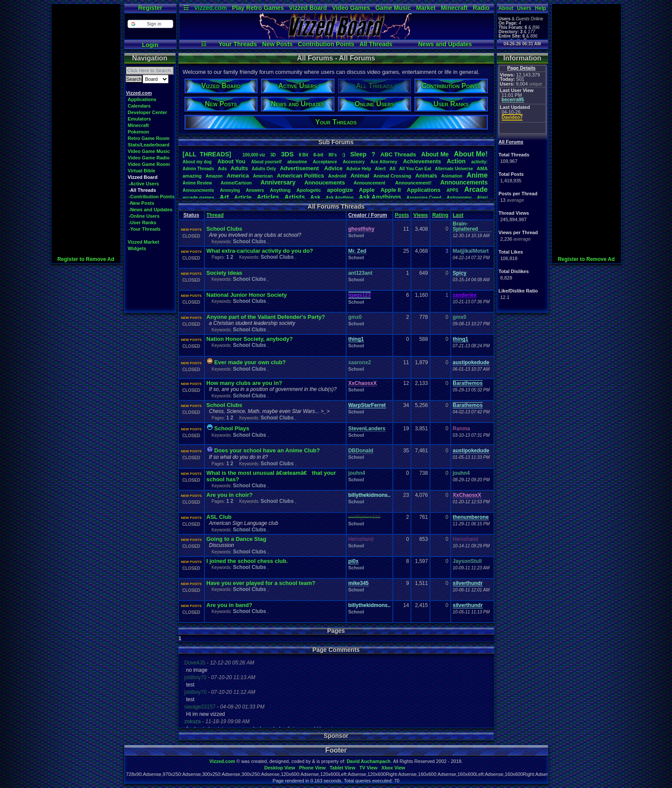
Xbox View (393, 768)
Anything (280, 190)
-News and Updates (151, 210)
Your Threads (237, 44)
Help (541, 8)
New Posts (278, 44)
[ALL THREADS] (207, 154)
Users (524, 8)
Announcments (199, 190)
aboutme (297, 162)
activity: (480, 162)
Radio (481, 8)
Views (420, 215)
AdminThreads (199, 169)
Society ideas (225, 273)
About (506, 8)
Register (150, 8)
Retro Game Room (149, 138)
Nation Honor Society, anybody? (250, 339)
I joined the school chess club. (247, 561)
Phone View (312, 768)
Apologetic (309, 190)
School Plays (232, 428)
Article (243, 197)
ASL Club (219, 517)
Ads (222, 168)
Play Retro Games (258, 8)
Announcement (370, 183)
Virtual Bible (142, 171)
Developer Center (148, 112)
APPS (452, 190)
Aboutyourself (266, 162)
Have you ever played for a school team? (261, 583)
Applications (142, 99)
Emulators (140, 119)
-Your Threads (145, 229)
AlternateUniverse (454, 169)
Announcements (464, 182)
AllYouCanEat (415, 169)
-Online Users (144, 216)
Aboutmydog (197, 162)
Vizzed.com (210, 8)
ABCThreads (398, 154)
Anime (477, 175)
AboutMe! (471, 154)
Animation (452, 176)
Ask (315, 197)
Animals (426, 176)
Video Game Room (149, 164)
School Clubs (225, 229)
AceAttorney (384, 162)
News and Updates (445, 44)
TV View (368, 768)
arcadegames (199, 197)
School (356, 235)
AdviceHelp (358, 169)
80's (333, 155)
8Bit (303, 155)
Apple (367, 190)
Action (456, 161)
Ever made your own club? (250, 362)
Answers (255, 190)
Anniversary (278, 182)
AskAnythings (380, 197)
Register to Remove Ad (86, 259)
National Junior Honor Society (247, 295)
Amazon (214, 176)
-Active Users (144, 184)
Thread (215, 215)
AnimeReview (197, 183)
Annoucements (325, 183)
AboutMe (435, 154)
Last (458, 215)
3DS (287, 154)
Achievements (422, 161)
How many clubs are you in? (245, 383)
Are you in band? (229, 605)
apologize (340, 190)
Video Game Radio (149, 158)
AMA (482, 168)
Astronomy (459, 197)
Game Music (393, 8)
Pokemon (139, 132)
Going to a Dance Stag (237, 539)
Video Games (351, 8)
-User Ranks (143, 222)
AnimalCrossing (392, 176)
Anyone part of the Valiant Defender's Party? (266, 317)
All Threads (376, 44)
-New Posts (142, 203)
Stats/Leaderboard (149, 145)
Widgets (137, 248)
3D (273, 155)
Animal (360, 176)
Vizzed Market (144, 242)
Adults (239, 168)
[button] (150, 24)
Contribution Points (326, 44)
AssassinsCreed (424, 198)
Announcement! (414, 183)
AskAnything (340, 198)
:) (343, 155)
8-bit (318, 155)
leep (358, 154)
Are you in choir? (230, 495)
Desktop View (279, 768)
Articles (268, 197)
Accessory (354, 162)
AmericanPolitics (301, 176)
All (392, 168)
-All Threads (143, 190)
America (238, 176)
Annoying (230, 190)
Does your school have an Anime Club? (267, 450)
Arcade (476, 189)
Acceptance (325, 162)
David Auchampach (369, 761)
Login (150, 45)
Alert (380, 168)
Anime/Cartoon (236, 183)
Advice (333, 168)
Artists (295, 197)
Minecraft (454, 8)
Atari (482, 197)
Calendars (139, 106)
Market (426, 8)
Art (224, 197)
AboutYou (231, 161)
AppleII (390, 190)
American (263, 176)
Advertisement (300, 168)
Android (337, 176)
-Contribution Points (152, 197)
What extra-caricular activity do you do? (260, 251)
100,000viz (254, 155)
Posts (402, 215)
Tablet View (343, 768)
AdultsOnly (264, 169)
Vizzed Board (308, 8)
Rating (440, 215)
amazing (192, 176)
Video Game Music (149, 151)
